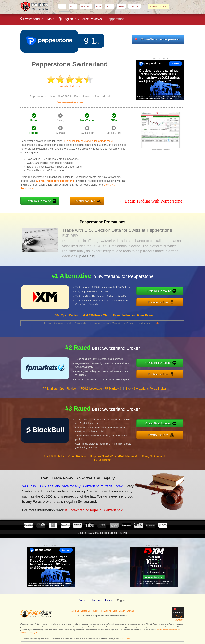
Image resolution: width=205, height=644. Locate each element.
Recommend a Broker (159, 6)
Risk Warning (105, 611)
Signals (121, 6)
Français (97, 600)
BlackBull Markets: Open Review (65, 466)
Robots (109, 6)
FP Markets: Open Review (60, 398)
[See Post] (87, 256)
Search (122, 611)
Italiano (109, 600)
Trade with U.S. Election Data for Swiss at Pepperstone (117, 230)
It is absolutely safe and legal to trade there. (89, 141)
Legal (115, 611)
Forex (62, 6)
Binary (73, 6)
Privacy (95, 611)
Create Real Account (38, 201)
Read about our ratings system (70, 102)
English (67, 19)
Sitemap (130, 611)
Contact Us (85, 611)
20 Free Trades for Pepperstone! (160, 39)
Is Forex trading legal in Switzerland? (80, 506)
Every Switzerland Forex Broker (133, 325)
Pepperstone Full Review (70, 86)
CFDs (98, 6)
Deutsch (84, 600)
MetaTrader (86, 6)
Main (51, 19)
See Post (126, 639)
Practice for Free (85, 201)
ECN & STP (135, 6)
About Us (75, 611)
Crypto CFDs (114, 133)
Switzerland (32, 19)
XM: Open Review (67, 325)
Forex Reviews (91, 19)
